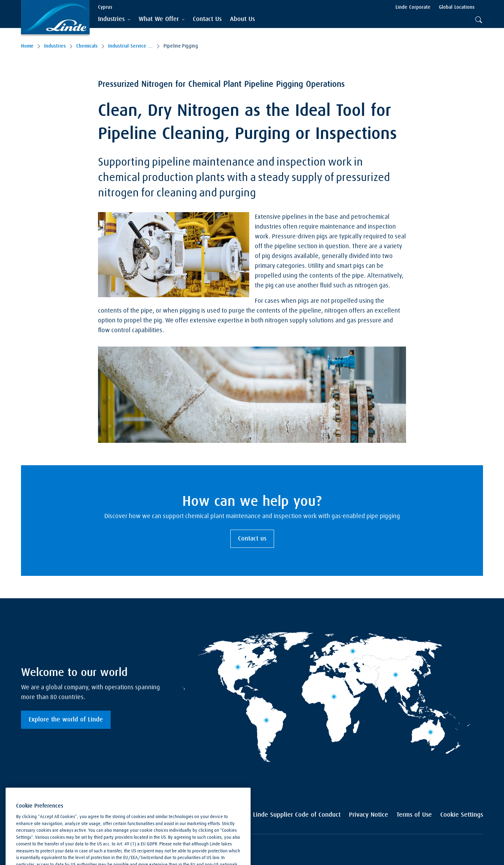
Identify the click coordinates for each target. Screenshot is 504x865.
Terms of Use (414, 815)
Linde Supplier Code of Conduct (297, 815)
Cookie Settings (462, 815)
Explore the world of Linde (66, 720)
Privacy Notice (369, 815)
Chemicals (87, 46)
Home (27, 46)
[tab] (114, 19)
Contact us (252, 539)
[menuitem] (207, 19)
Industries (55, 46)
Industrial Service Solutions (131, 46)
